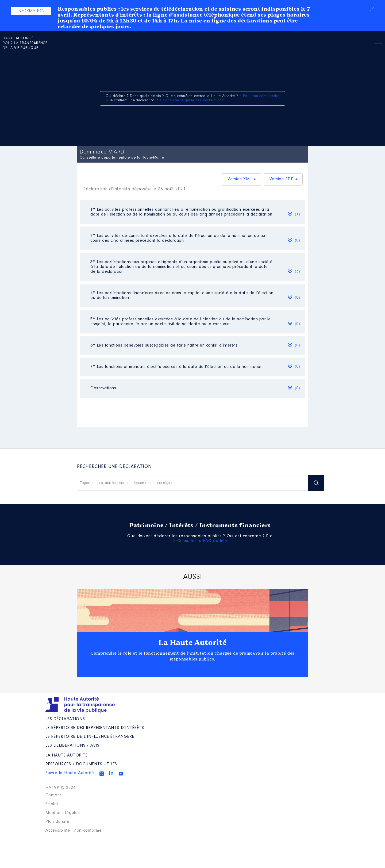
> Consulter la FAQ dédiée (200, 541)
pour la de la (25, 43)
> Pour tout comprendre (260, 96)
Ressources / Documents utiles (81, 764)
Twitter (102, 774)
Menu (379, 43)
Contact (53, 795)
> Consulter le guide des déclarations (192, 101)
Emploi (52, 804)
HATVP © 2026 (61, 788)
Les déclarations (65, 719)
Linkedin (111, 773)
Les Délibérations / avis (72, 746)
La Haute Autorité (192, 643)
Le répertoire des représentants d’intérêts (95, 728)
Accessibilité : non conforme (74, 831)
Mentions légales (63, 813)
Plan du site (57, 822)
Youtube (121, 774)
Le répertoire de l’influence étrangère (90, 737)
